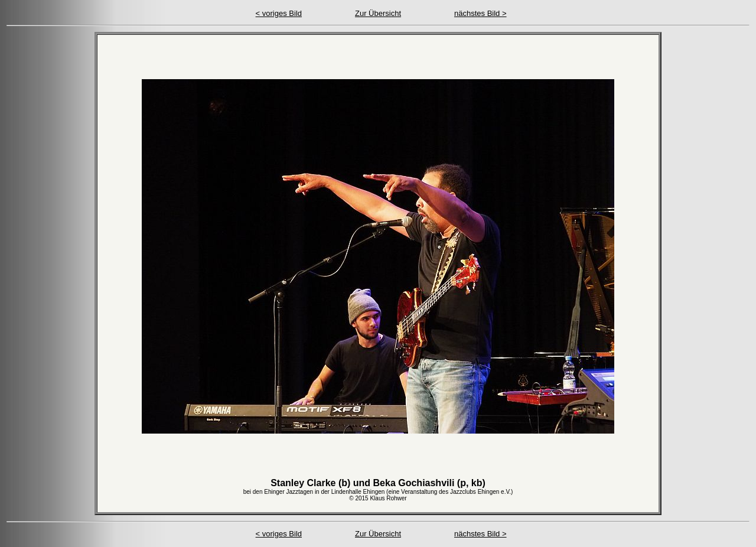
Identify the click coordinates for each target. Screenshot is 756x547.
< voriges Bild (279, 13)
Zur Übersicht (378, 13)
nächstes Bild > (480, 13)
